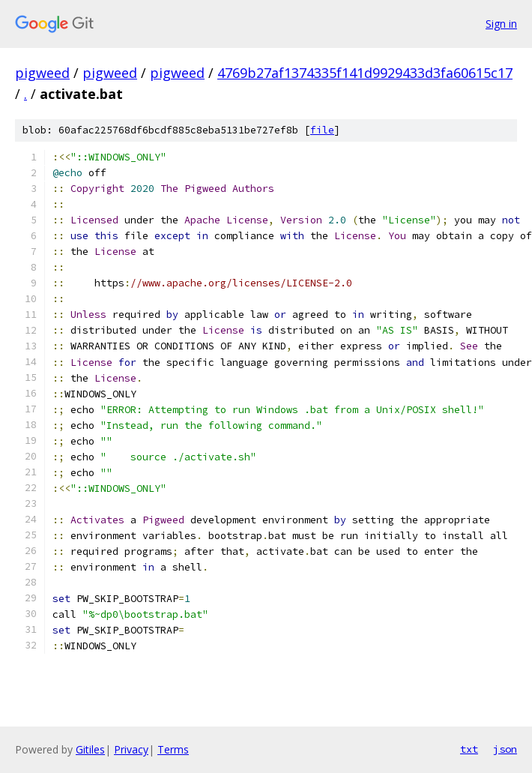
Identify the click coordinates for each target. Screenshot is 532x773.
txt (469, 749)
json (505, 749)
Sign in (501, 24)
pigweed (42, 73)
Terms (173, 749)
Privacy (131, 749)
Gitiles (90, 749)
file (322, 130)
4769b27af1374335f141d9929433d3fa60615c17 (365, 73)
